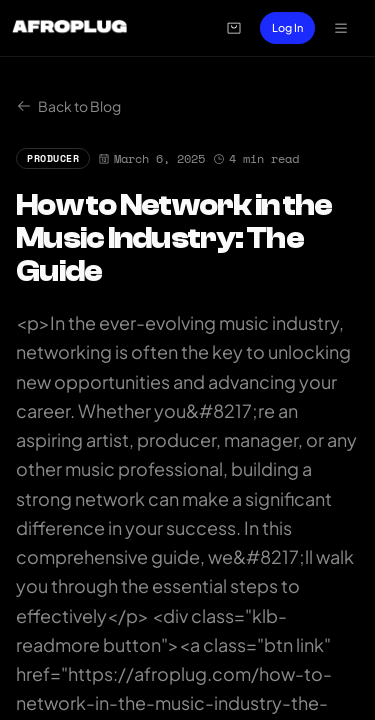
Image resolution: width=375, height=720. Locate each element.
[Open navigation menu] (341, 28)
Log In (287, 27)
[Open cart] (234, 28)
